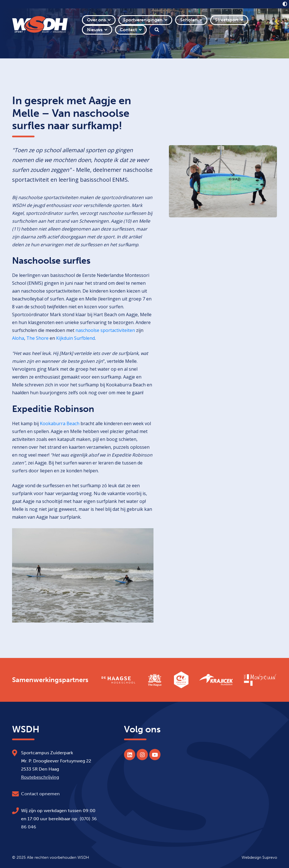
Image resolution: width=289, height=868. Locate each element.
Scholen (189, 20)
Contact (128, 30)
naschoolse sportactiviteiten (105, 330)
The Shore (37, 338)
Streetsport (227, 20)
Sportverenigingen (143, 20)
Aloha (18, 338)
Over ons (96, 20)
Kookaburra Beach (60, 423)
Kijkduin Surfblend (75, 338)
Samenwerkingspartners (50, 680)
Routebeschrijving (40, 777)
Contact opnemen (40, 794)
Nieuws (95, 30)
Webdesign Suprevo (259, 857)
